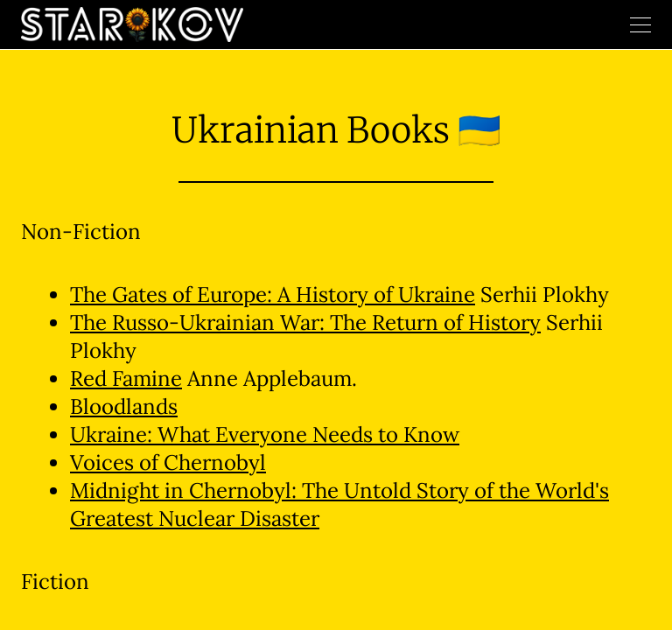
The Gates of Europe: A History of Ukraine (273, 294)
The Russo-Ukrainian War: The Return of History (305, 322)
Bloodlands (124, 406)
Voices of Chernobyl (168, 462)
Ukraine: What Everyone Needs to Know (265, 434)
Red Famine (126, 378)
